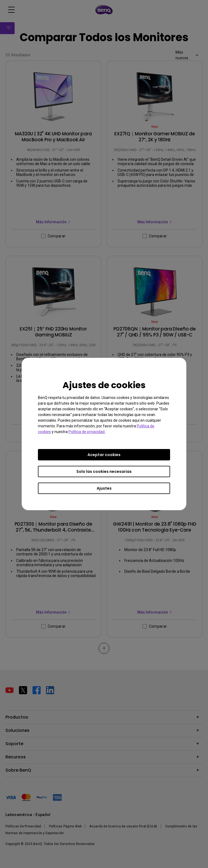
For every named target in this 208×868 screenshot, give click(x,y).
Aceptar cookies (104, 455)
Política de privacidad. (87, 432)
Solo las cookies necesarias (104, 471)
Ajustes (104, 488)
